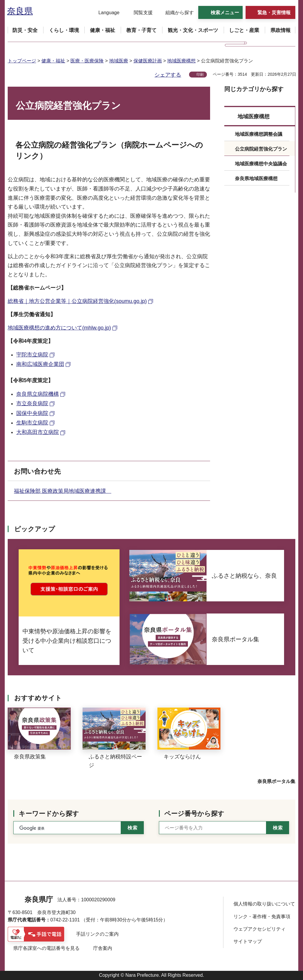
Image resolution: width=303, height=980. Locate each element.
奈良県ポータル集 (276, 781)
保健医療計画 (148, 61)
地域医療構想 (181, 61)
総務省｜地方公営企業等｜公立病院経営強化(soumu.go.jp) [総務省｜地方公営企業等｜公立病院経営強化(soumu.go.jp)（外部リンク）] (77, 301)
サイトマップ (248, 941)
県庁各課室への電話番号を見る (46, 948)
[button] (105, 13)
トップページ (22, 61)
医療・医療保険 (87, 61)
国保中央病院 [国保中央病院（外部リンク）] (32, 413)
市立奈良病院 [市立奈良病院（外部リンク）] (32, 403)
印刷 (200, 75)
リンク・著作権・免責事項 (262, 917)
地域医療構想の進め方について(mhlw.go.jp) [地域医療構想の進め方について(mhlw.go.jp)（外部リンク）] (59, 328)
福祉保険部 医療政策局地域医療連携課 (63, 491)
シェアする (168, 75)
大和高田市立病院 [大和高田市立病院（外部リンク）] (38, 432)
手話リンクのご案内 (97, 934)
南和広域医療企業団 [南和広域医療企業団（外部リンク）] (40, 364)
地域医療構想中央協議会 (261, 164)
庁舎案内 (103, 948)
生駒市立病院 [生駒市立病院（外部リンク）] (32, 423)
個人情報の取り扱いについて (264, 904)
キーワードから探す (49, 814)
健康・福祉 (53, 61)
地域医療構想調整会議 (259, 134)
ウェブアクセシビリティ (260, 929)
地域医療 (119, 61)
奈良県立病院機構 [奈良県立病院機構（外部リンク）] (38, 394)
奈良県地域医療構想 (256, 179)
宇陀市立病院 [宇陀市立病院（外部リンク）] (32, 355)
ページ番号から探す (194, 814)
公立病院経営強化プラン (261, 149)
